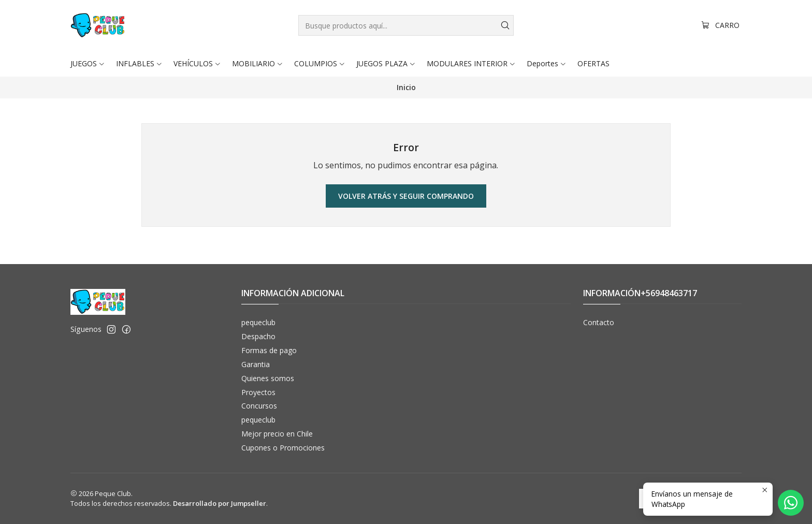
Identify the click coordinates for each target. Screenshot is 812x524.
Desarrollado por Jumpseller (220, 503)
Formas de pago (269, 350)
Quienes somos (268, 378)
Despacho (258, 336)
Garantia (256, 364)
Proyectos (258, 392)
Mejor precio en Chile (277, 434)
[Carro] (720, 26)
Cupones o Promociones (283, 448)
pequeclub (258, 322)
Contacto (599, 322)
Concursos (259, 406)
